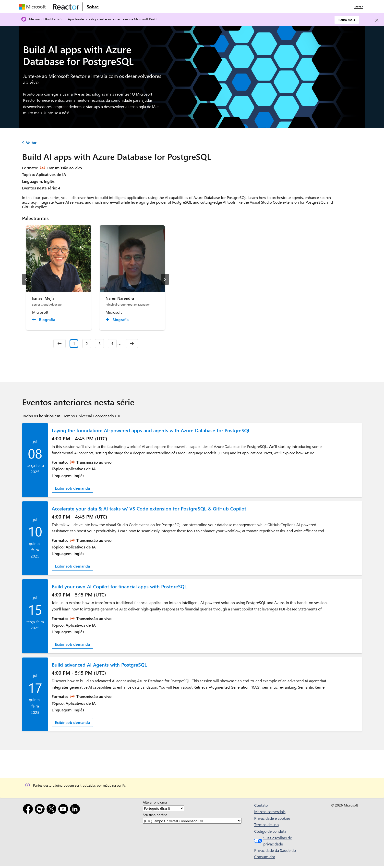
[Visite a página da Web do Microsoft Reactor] (66, 7)
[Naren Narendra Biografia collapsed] (118, 320)
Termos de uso (266, 825)
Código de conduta (270, 831)
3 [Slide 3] (100, 343)
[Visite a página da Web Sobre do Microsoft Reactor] (93, 7)
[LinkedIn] (76, 810)
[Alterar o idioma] (163, 808)
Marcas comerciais (270, 812)
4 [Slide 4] (112, 343)
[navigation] (60, 344)
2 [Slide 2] (87, 343)
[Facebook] (29, 810)
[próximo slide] (165, 279)
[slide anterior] (26, 279)
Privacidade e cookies (272, 818)
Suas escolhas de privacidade (272, 841)
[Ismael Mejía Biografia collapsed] (44, 320)
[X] (52, 810)
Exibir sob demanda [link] (72, 488)
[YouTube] (64, 810)
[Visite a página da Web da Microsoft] (33, 7)
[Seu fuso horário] (192, 821)
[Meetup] (41, 810)
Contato (261, 805)
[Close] (377, 20)
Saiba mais (347, 20)
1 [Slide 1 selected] (74, 343)
